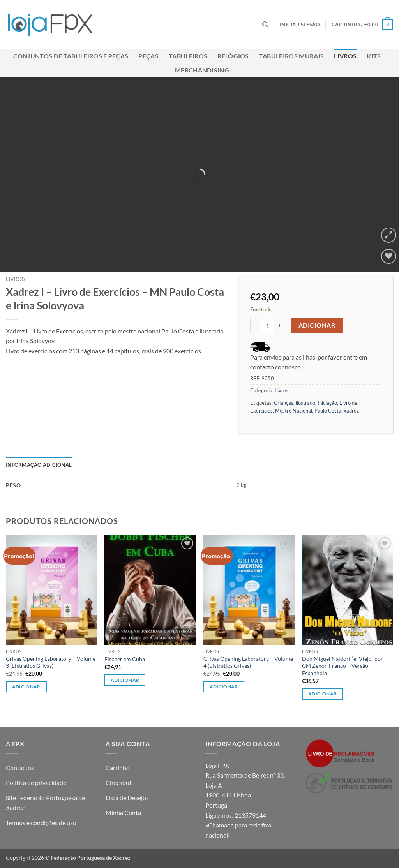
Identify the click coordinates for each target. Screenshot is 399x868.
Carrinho (118, 768)
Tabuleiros (188, 56)
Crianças (284, 403)
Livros (345, 56)
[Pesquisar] (265, 25)
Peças (148, 56)
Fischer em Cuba (125, 659)
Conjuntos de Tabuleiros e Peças (71, 56)
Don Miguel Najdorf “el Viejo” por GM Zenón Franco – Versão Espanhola (343, 666)
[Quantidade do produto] (267, 325)
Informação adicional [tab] (39, 465)
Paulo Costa (328, 411)
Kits (374, 56)
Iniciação (327, 403)
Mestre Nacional (294, 411)
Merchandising (202, 70)
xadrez (351, 411)
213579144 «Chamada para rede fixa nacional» (238, 825)
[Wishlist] (389, 257)
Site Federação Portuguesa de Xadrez (45, 803)
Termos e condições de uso (41, 823)
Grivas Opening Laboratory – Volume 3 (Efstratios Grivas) (51, 662)
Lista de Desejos (127, 798)
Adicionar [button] (26, 687)
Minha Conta (123, 812)
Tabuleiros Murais (291, 56)
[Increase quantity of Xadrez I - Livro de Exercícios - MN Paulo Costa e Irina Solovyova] (280, 325)
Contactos (20, 768)
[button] (300, 25)
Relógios (233, 56)
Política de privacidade (36, 782)
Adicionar (317, 325)
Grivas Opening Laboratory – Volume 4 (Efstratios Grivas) (248, 662)
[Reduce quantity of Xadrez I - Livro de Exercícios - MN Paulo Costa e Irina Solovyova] (255, 325)
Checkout (119, 782)
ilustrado (305, 403)
